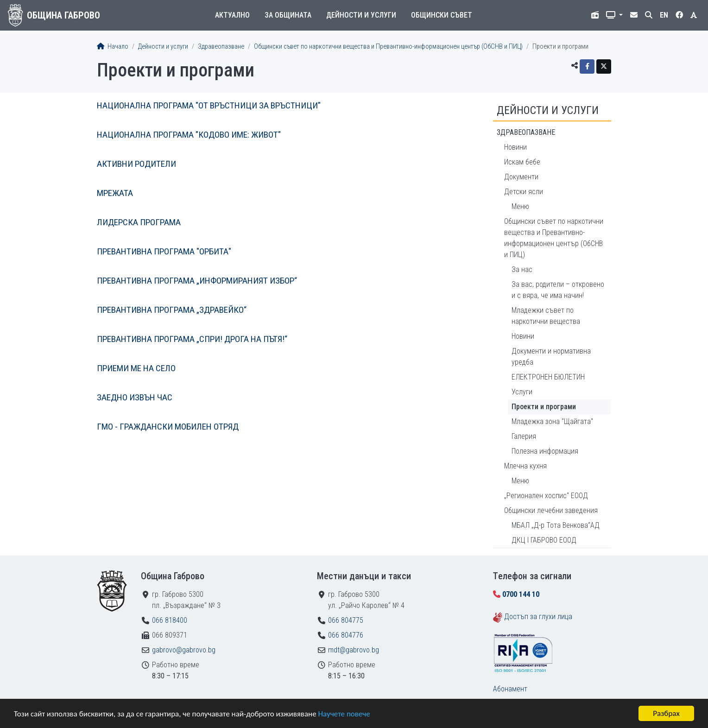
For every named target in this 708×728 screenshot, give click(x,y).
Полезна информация (545, 451)
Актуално (232, 15)
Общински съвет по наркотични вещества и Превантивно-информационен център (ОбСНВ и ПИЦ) (388, 47)
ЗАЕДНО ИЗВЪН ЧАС (135, 397)
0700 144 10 (521, 594)
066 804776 (346, 635)
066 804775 (346, 620)
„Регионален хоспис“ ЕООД (546, 496)
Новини (515, 147)
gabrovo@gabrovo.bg (184, 650)
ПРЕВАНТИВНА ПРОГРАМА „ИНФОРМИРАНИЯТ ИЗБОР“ (197, 281)
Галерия (524, 436)
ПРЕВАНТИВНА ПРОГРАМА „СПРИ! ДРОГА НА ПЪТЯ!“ (192, 339)
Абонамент (510, 689)
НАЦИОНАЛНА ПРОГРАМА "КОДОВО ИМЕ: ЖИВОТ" (189, 135)
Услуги (522, 392)
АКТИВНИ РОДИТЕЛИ (136, 164)
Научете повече (344, 714)
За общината (288, 15)
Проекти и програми (544, 407)
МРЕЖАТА (115, 193)
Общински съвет (442, 15)
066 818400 (170, 620)
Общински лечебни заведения (551, 510)
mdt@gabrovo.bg (354, 650)
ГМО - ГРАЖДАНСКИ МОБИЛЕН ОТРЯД (168, 427)
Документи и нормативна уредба (551, 357)
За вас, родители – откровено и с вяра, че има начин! (558, 290)
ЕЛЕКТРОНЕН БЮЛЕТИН (548, 377)
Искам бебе (522, 162)
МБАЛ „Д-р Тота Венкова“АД (556, 525)
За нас (522, 269)
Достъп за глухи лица (538, 617)
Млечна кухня (525, 466)
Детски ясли (524, 192)
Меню (520, 206)
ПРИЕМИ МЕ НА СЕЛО (136, 368)
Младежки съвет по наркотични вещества (546, 316)
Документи (521, 177)
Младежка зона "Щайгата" (552, 421)
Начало (113, 47)
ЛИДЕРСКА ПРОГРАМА (139, 222)
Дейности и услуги (361, 15)
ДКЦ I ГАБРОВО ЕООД (544, 540)
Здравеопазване (221, 47)
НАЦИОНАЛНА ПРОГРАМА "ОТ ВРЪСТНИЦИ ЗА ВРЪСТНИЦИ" (209, 105)
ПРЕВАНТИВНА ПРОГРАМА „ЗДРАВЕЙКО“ (172, 310)
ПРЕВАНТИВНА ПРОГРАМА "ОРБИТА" (164, 251)
